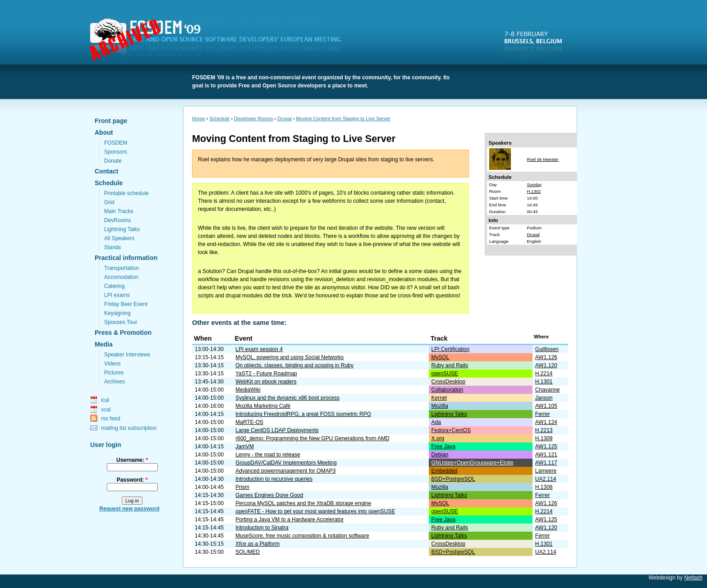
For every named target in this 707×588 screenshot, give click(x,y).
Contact (106, 171)
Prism (242, 487)
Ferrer (543, 414)
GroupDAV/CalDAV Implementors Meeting (286, 463)
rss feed (111, 419)
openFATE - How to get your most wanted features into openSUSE (315, 511)
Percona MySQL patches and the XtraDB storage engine (303, 503)
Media (104, 344)
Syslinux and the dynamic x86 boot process (287, 398)
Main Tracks (119, 211)
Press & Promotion (123, 333)
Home (199, 119)
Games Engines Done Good (269, 495)
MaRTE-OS (249, 422)
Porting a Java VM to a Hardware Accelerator (289, 520)
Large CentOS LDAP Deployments (277, 430)
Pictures (114, 373)
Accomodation (121, 277)
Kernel (439, 398)
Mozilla (440, 406)
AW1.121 (546, 455)
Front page (111, 121)
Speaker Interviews (127, 355)
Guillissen (547, 349)
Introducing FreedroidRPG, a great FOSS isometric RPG (303, 414)
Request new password (129, 509)
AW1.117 (546, 463)
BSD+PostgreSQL (453, 479)
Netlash (693, 578)
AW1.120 (546, 365)
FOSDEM (221, 41)
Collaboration (448, 390)
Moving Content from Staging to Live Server (343, 119)
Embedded (445, 471)
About (104, 132)
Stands (112, 247)
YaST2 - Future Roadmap (266, 374)
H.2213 (544, 430)
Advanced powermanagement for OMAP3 (285, 471)
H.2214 (544, 374)
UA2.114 (546, 479)
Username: (132, 460)
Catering (114, 286)
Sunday (535, 185)
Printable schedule (126, 193)
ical (105, 400)
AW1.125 (546, 447)
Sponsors (116, 152)
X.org (438, 438)
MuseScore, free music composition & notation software (302, 536)
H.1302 (534, 191)
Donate (113, 161)
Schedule (109, 183)
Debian (440, 455)
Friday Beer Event (126, 304)
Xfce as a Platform (257, 544)
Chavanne (548, 390)
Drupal (285, 119)
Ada (436, 422)
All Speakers (119, 238)
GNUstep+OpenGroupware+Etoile (473, 463)
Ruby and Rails (450, 365)
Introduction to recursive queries (274, 479)
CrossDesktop (448, 382)
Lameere (546, 471)
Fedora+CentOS (451, 430)
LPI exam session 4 (259, 349)
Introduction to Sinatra (262, 528)
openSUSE (445, 374)
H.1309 (544, 438)
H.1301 (544, 382)
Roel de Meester (543, 159)
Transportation (122, 268)
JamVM (245, 447)
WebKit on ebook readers (266, 382)
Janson (544, 398)
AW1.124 (546, 422)
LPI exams (117, 295)
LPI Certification (451, 349)
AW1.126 (546, 357)
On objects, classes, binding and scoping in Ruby (294, 365)
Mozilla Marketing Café (263, 406)
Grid (109, 202)
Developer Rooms (253, 119)
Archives (115, 382)
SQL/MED (248, 552)
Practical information (126, 258)
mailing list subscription (129, 428)
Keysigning (117, 313)
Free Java (443, 447)
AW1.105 (546, 406)
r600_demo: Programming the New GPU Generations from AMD (312, 438)
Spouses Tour (121, 322)
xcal (106, 410)
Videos (112, 364)
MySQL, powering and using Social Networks (289, 357)
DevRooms (117, 220)
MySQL (441, 357)
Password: (132, 480)
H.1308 (544, 487)
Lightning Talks (122, 229)
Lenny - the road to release (268, 455)
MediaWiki (248, 390)
